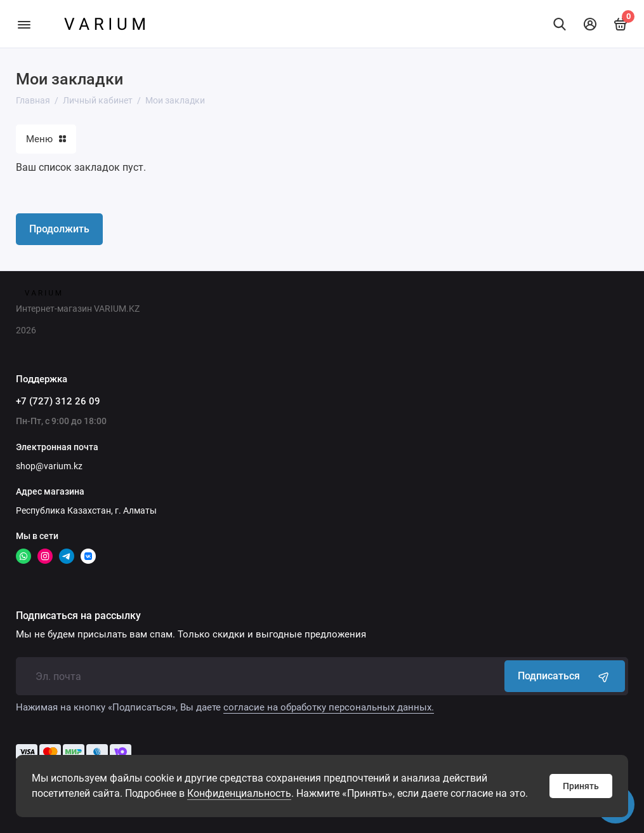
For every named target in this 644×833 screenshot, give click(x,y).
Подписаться (565, 676)
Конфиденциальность (239, 793)
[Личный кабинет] (590, 24)
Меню (46, 139)
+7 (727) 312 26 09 (58, 401)
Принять (581, 786)
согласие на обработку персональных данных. (329, 707)
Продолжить (59, 229)
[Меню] (24, 24)
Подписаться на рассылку (78, 616)
